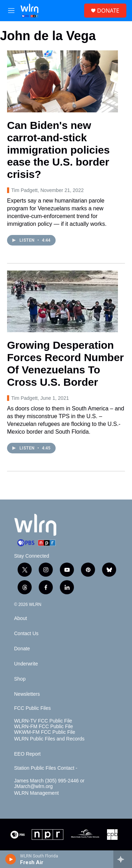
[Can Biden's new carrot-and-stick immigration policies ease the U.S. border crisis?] (62, 81)
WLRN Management (36, 793)
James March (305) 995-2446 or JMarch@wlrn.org (49, 784)
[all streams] (123, 859)
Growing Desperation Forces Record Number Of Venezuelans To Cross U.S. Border (65, 363)
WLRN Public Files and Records (49, 739)
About (21, 618)
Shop (20, 679)
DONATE (108, 11)
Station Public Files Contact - (46, 768)
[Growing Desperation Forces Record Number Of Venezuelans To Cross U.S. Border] (62, 302)
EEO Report (27, 754)
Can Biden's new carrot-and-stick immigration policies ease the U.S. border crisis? (58, 150)
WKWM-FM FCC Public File (45, 732)
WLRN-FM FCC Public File (43, 727)
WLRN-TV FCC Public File (43, 721)
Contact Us (26, 634)
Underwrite (26, 664)
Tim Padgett (24, 190)
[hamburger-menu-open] (11, 11)
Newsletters (27, 694)
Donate (22, 649)
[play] (11, 859)
